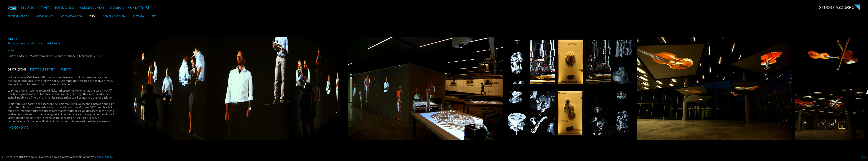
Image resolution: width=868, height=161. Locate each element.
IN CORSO (28, 8)
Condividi (20, 127)
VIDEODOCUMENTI (92, 8)
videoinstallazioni (72, 16)
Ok (864, 157)
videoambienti (45, 16)
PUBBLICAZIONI (66, 8)
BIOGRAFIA (118, 8)
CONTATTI (136, 8)
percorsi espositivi (114, 16)
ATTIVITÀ (44, 8)
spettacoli (139, 16)
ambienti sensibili (18, 16)
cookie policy (104, 157)
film (154, 16)
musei (93, 16)
